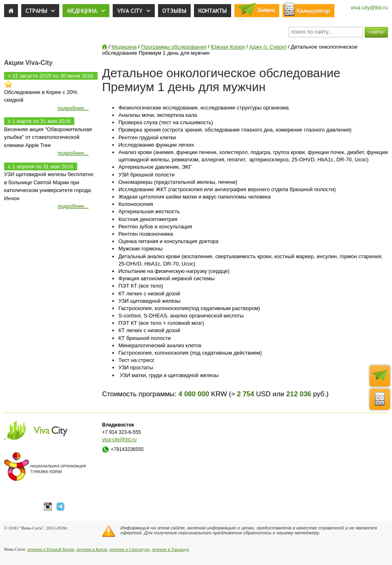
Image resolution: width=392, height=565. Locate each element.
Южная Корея (228, 47)
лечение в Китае (92, 549)
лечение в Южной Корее (51, 549)
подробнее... (73, 108)
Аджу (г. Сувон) (268, 47)
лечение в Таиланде (170, 549)
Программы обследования (174, 47)
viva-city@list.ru (369, 8)
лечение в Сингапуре (129, 549)
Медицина (124, 47)
